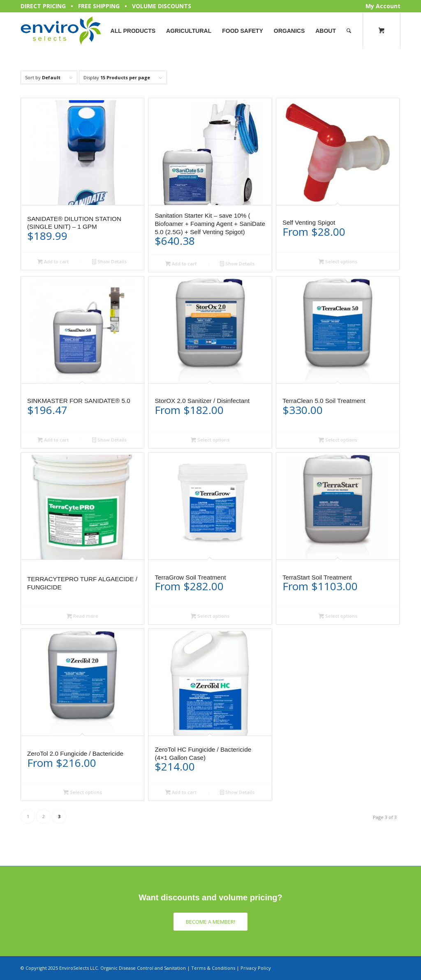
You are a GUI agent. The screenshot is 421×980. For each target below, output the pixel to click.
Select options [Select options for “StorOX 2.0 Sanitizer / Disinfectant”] (210, 440)
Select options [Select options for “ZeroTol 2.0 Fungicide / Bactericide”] (83, 792)
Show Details (109, 261)
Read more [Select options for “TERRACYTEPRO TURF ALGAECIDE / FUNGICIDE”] (82, 616)
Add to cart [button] (53, 261)
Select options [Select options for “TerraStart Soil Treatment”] (338, 616)
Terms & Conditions (213, 968)
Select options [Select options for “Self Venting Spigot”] (338, 261)
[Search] (349, 31)
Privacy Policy (256, 968)
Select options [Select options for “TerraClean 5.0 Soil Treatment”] (338, 440)
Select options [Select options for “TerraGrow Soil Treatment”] (210, 616)
